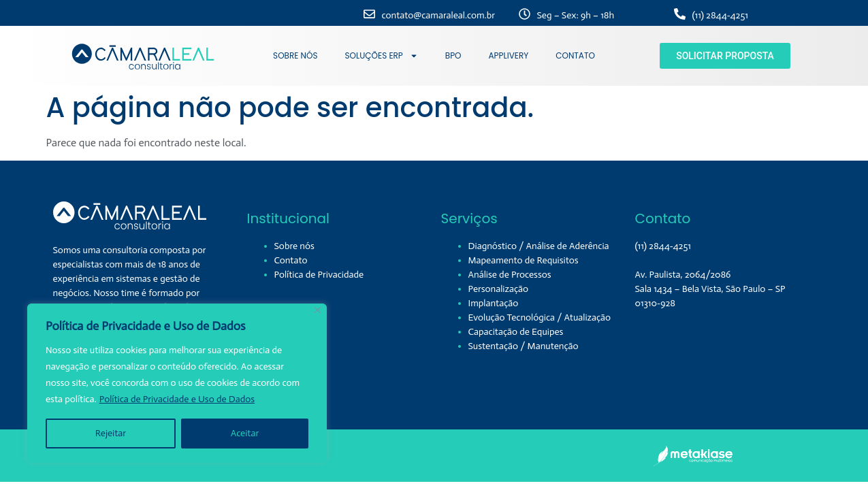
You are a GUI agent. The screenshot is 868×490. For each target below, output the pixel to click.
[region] (177, 383)
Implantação (494, 303)
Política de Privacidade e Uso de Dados (177, 399)
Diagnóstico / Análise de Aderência (539, 246)
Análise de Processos (510, 275)
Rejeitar (111, 433)
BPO (453, 55)
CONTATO (575, 55)
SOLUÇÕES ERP (382, 56)
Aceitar (245, 433)
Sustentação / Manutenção (524, 346)
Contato (291, 260)
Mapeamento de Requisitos (524, 260)
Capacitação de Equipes (516, 332)
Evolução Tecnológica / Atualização (540, 317)
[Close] (318, 310)
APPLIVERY (509, 55)
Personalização (499, 289)
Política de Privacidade (319, 275)
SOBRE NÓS (295, 55)
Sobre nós (294, 246)
